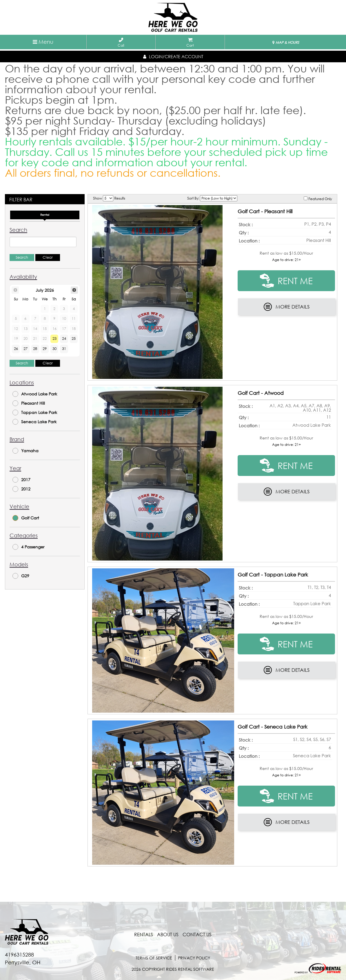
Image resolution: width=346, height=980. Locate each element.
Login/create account (173, 56)
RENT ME (286, 281)
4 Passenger (28, 547)
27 (26, 349)
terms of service (154, 958)
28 (35, 349)
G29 (21, 576)
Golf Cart (26, 518)
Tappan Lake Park (35, 413)
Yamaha (26, 451)
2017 (21, 480)
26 (16, 349)
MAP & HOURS (286, 42)
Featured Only (318, 199)
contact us (197, 935)
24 (64, 338)
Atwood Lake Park (35, 394)
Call (121, 43)
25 (74, 338)
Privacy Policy (194, 958)
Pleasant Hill (29, 403)
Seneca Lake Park (34, 422)
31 (64, 349)
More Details (287, 307)
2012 (21, 489)
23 (54, 338)
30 (54, 349)
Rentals (144, 935)
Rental (45, 215)
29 (45, 349)
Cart (190, 43)
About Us (168, 935)
